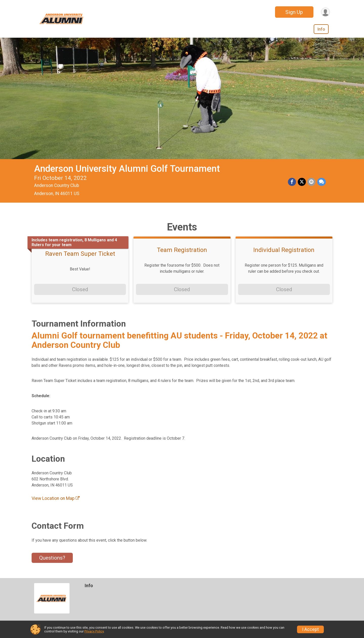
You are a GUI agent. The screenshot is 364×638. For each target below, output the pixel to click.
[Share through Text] (322, 182)
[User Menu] (325, 12)
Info (321, 29)
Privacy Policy (94, 631)
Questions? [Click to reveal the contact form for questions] (52, 558)
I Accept (310, 629)
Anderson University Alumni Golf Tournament (127, 169)
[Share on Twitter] (302, 182)
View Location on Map (56, 498)
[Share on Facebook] (292, 182)
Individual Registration (284, 250)
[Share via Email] (312, 182)
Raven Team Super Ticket (80, 254)
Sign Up (294, 12)
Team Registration (182, 250)
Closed (80, 289)
